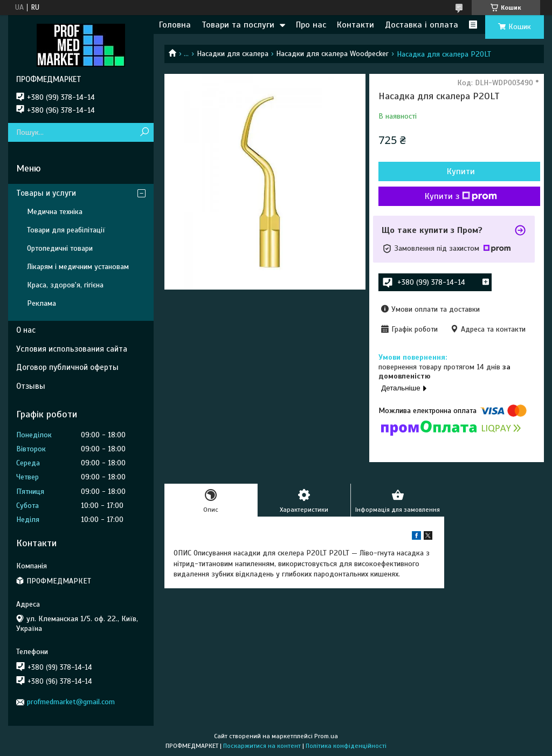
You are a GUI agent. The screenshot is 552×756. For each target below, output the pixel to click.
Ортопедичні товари (60, 248)
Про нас (311, 25)
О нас (26, 330)
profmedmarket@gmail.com (71, 702)
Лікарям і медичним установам (78, 267)
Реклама (42, 303)
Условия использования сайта (72, 349)
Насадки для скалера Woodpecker (332, 54)
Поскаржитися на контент (262, 746)
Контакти (356, 25)
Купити (461, 171)
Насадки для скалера (233, 54)
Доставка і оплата (422, 25)
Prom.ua (326, 736)
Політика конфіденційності (346, 746)
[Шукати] (144, 132)
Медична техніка (55, 212)
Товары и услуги (46, 193)
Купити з (461, 196)
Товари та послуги (238, 25)
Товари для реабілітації (66, 230)
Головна (175, 25)
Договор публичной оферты (67, 367)
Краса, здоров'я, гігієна (65, 285)
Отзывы (31, 386)
